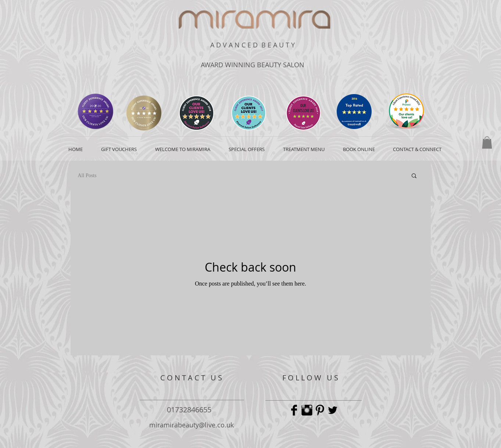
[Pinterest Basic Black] (320, 410)
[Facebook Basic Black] (294, 410)
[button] (487, 142)
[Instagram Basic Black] (307, 410)
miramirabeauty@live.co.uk (192, 425)
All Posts (87, 175)
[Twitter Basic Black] (333, 410)
